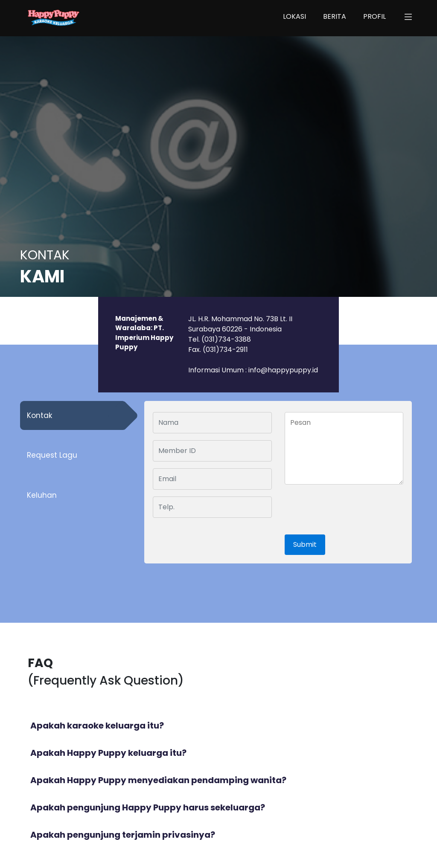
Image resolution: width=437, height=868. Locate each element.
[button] (408, 18)
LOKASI (294, 16)
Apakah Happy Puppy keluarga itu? (108, 753)
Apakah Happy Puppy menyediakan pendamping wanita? (158, 780)
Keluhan (42, 495)
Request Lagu (52, 455)
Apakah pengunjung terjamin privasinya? (123, 835)
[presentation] (346, 510)
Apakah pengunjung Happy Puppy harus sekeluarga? (148, 807)
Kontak (39, 415)
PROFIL (374, 16)
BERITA (335, 16)
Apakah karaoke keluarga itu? (97, 726)
